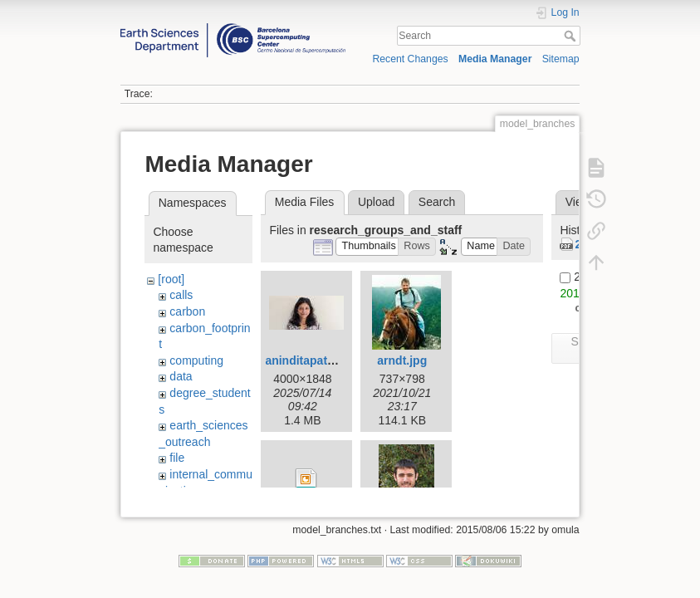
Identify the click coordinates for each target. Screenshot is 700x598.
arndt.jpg (402, 360)
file (177, 458)
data (181, 376)
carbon (187, 311)
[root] (171, 279)
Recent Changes (410, 59)
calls (181, 295)
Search (572, 36)
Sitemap (561, 59)
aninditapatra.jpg (312, 360)
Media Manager (495, 59)
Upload (376, 202)
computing (196, 360)
